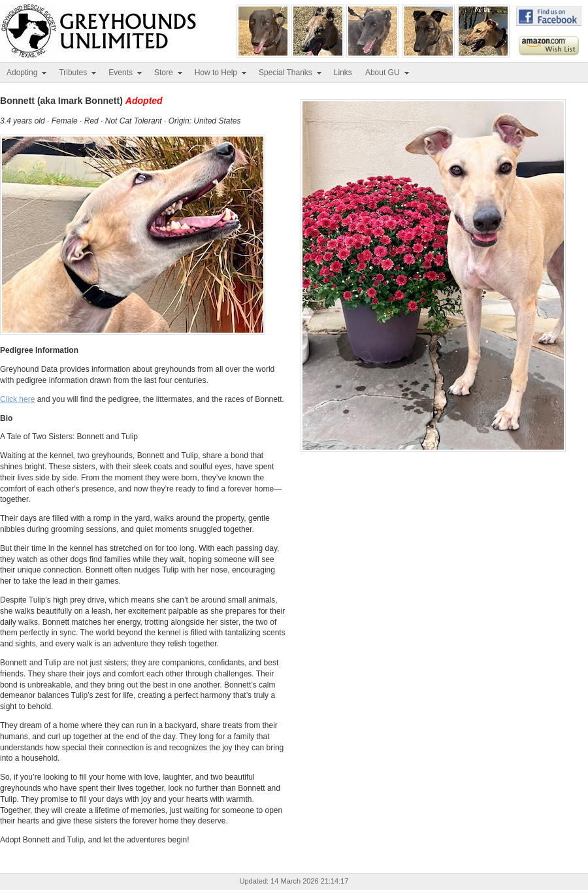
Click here (17, 399)
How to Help (221, 73)
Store (169, 73)
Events (126, 73)
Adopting (27, 73)
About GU (388, 73)
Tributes (78, 73)
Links (343, 73)
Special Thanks (291, 73)
